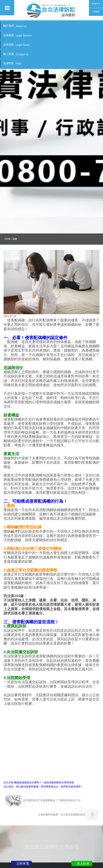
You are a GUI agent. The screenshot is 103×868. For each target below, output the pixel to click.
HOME (8, 202)
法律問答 (12, 64)
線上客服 (16, 54)
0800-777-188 (55, 843)
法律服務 (17, 35)
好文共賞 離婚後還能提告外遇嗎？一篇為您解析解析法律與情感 (39, 745)
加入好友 (83, 864)
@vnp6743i (56, 852)
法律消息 (16, 45)
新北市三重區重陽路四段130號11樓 (55, 839)
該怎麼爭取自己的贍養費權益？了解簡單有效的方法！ (44, 764)
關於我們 (15, 26)
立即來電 (23, 864)
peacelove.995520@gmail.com (56, 848)
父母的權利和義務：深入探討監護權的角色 (68, 778)
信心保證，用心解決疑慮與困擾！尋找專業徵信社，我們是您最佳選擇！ (43, 750)
